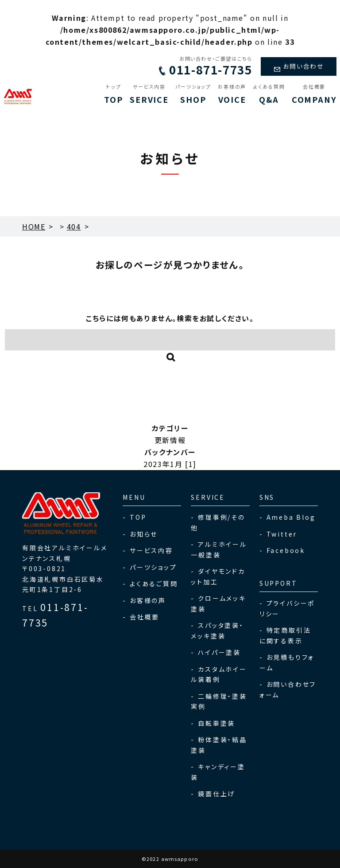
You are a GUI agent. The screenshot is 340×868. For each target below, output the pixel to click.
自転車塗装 (216, 723)
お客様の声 (148, 600)
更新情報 (170, 440)
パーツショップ (153, 567)
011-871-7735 (201, 70)
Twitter (282, 534)
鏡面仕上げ (216, 794)
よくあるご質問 (154, 584)
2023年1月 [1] (170, 464)
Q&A (269, 94)
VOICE (232, 94)
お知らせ (144, 534)
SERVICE (149, 94)
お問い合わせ (297, 66)
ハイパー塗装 (219, 652)
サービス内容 (151, 550)
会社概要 (145, 617)
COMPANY (314, 94)
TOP (113, 94)
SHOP (193, 94)
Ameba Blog (291, 517)
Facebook (286, 550)
